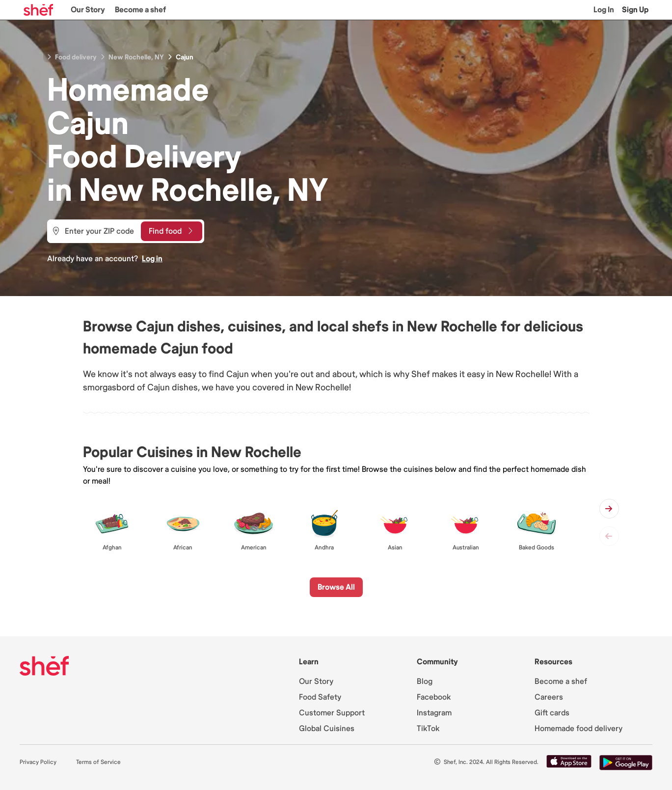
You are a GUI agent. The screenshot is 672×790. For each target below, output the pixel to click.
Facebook (434, 697)
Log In (604, 10)
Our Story (88, 10)
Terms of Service (98, 762)
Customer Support (332, 713)
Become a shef (140, 10)
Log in (152, 259)
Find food (171, 231)
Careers (549, 697)
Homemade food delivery (578, 729)
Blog (425, 681)
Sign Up (635, 10)
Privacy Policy (38, 762)
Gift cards (552, 713)
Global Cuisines (327, 729)
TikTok (428, 729)
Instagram (434, 713)
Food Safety (320, 697)
